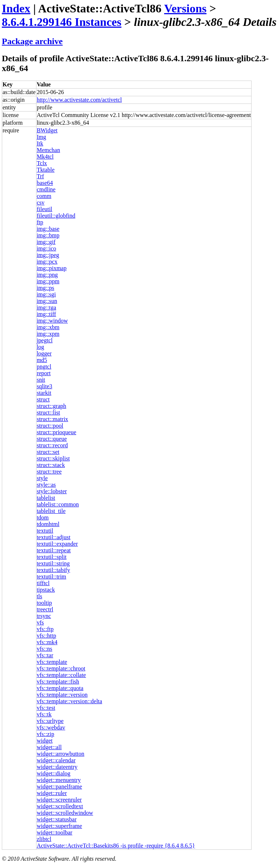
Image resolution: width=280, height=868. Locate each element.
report (44, 373)
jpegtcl (45, 340)
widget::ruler (52, 793)
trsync (44, 616)
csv (41, 203)
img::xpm (48, 334)
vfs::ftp (45, 629)
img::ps (46, 288)
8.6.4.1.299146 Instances (62, 22)
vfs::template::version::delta (70, 701)
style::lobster (52, 491)
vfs (40, 622)
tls (40, 596)
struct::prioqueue (57, 432)
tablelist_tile (51, 511)
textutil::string (53, 563)
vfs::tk (44, 714)
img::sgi (46, 294)
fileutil (45, 209)
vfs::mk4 (47, 642)
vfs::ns (45, 649)
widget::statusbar (57, 819)
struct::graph (52, 406)
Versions (185, 8)
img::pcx (47, 262)
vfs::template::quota (60, 688)
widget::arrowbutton (61, 754)
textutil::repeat (54, 550)
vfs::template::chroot (61, 668)
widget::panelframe (59, 787)
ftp (40, 222)
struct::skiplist (53, 458)
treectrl (45, 609)
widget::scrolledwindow (65, 813)
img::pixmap (52, 268)
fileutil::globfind (56, 216)
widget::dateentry (57, 767)
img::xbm (48, 327)
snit (41, 380)
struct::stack (51, 465)
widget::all (49, 747)
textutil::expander (57, 544)
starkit (44, 393)
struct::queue (52, 439)
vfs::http (46, 636)
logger (44, 353)
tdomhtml (48, 524)
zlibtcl (44, 839)
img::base (48, 229)
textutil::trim (52, 577)
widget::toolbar (55, 832)
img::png (47, 275)
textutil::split (52, 557)
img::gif (46, 242)
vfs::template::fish (58, 682)
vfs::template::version (62, 695)
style (42, 478)
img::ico (46, 248)
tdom (43, 517)
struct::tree (49, 472)
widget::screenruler (59, 800)
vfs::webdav (51, 727)
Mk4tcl (45, 157)
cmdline (46, 189)
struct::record (52, 445)
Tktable (46, 170)
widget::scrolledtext (60, 806)
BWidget (47, 130)
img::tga (46, 308)
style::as (46, 485)
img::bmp (48, 235)
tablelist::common (58, 504)
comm (44, 196)
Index (16, 8)
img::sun (47, 301)
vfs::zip (46, 734)
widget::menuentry (59, 780)
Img (42, 137)
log (40, 347)
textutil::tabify (54, 570)
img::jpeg (48, 255)
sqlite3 (45, 386)
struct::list (48, 412)
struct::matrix (52, 419)
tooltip (44, 603)
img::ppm (48, 281)
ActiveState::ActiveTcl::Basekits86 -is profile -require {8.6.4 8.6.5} (116, 846)
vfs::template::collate (61, 675)
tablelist (46, 498)
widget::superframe (59, 826)
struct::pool (50, 426)
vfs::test (46, 708)
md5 (42, 360)
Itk (40, 143)
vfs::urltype (50, 721)
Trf (40, 176)
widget (45, 741)
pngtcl (44, 367)
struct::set (48, 452)
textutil (45, 531)
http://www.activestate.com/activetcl (79, 100)
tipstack (46, 590)
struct (43, 399)
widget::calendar (56, 760)
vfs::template (52, 662)
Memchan (48, 150)
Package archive (32, 41)
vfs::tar (45, 655)
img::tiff (46, 314)
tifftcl (43, 583)
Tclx (42, 163)
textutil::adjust (54, 537)
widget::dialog (54, 773)
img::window (52, 321)
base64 (45, 183)
